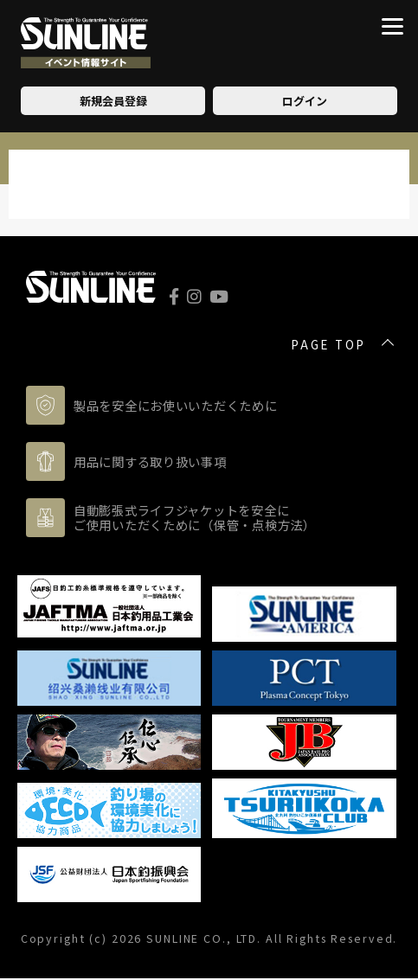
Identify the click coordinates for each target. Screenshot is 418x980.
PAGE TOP (328, 345)
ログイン (305, 101)
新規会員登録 (113, 101)
